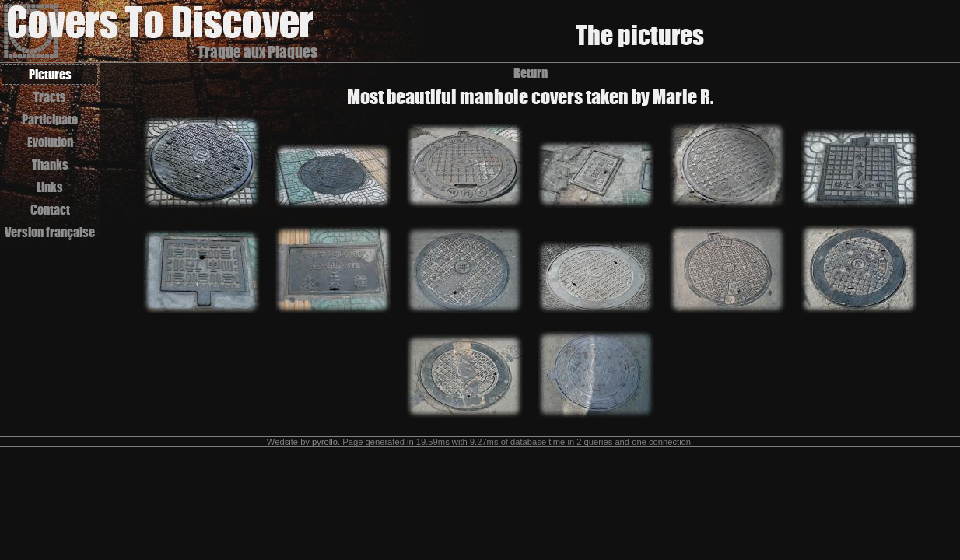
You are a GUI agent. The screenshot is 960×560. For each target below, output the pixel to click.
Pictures (50, 74)
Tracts (50, 97)
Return (531, 73)
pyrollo (325, 442)
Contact (50, 210)
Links (50, 187)
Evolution (50, 142)
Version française (50, 232)
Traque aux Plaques (258, 52)
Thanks (50, 164)
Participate (50, 119)
